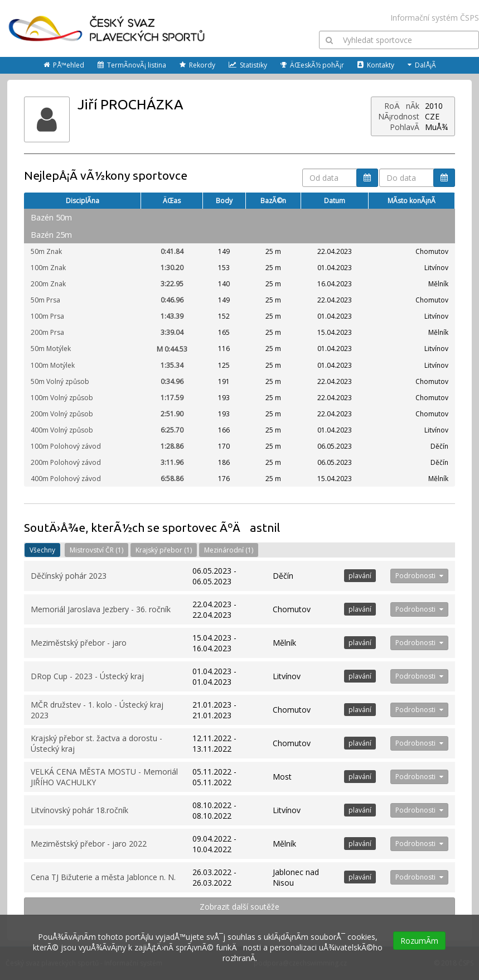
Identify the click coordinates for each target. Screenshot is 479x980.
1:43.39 (172, 316)
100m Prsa (47, 316)
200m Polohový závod (66, 462)
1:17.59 (172, 398)
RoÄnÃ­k (402, 106)
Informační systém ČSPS (435, 18)
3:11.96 (172, 462)
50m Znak (46, 251)
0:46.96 (172, 300)
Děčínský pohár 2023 (69, 576)
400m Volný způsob (62, 430)
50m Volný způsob (60, 381)
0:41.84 (172, 251)
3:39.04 (172, 332)
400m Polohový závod (66, 479)
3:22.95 (172, 284)
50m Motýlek (51, 349)
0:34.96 (172, 381)
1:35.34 (172, 365)
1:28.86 (172, 446)
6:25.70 (172, 430)
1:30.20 (172, 268)
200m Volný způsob (62, 414)
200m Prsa (47, 332)
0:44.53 (172, 349)
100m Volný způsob (62, 398)
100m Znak (48, 268)
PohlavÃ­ (405, 127)
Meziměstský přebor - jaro (79, 643)
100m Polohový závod (66, 446)
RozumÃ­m (419, 941)
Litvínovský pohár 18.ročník (79, 810)
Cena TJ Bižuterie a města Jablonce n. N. (103, 877)
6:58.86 (172, 479)
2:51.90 (172, 414)
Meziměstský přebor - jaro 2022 (89, 844)
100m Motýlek (53, 365)
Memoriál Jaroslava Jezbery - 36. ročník (101, 609)
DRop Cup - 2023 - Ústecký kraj (87, 676)
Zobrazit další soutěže (239, 907)
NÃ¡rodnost (399, 116)
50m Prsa (45, 300)
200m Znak (48, 284)
